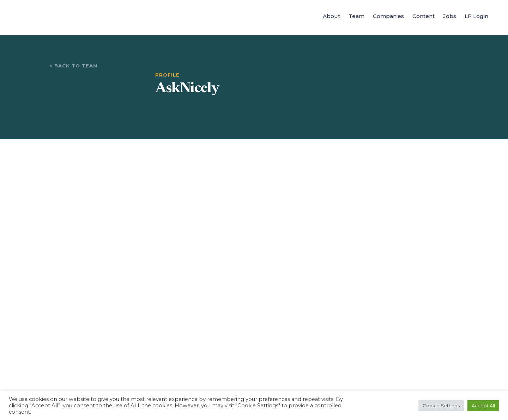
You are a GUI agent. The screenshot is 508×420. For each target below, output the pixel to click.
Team (356, 16)
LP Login (476, 16)
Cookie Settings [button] (441, 406)
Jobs (450, 16)
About (331, 16)
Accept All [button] (483, 406)
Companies (388, 16)
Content (424, 16)
